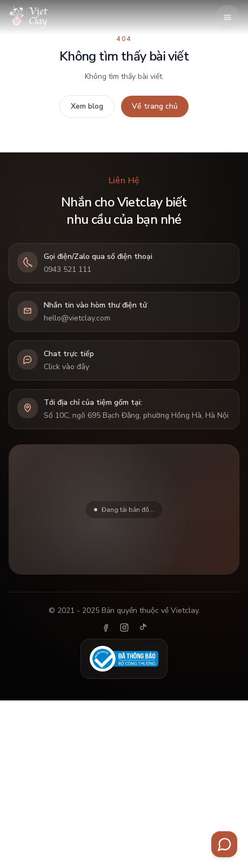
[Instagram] (124, 627)
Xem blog (87, 106)
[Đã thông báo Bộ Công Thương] (124, 659)
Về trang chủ (155, 106)
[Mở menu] (227, 17)
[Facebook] (106, 627)
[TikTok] (143, 627)
